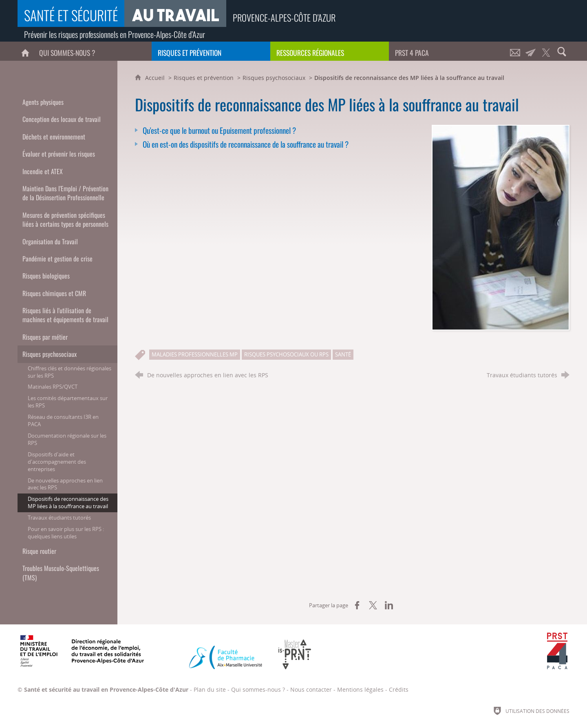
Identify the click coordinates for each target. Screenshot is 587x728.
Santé (343, 354)
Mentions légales (360, 689)
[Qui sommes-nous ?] (92, 51)
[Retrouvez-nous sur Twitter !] (546, 51)
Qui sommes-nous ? (258, 689)
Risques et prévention (204, 78)
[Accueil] (25, 51)
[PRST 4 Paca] (448, 51)
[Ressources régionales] (330, 51)
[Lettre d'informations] (531, 51)
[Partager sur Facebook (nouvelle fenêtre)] (357, 605)
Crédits (399, 689)
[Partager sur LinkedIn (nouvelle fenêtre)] (389, 605)
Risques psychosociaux (274, 78)
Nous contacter (311, 689)
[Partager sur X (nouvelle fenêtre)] (373, 605)
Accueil (156, 78)
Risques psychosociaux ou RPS (286, 354)
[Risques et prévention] (211, 51)
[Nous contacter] (515, 51)
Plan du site (210, 689)
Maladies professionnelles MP (195, 354)
